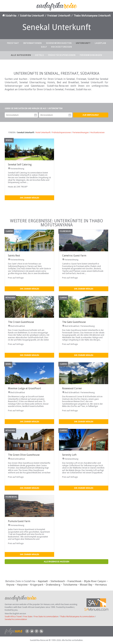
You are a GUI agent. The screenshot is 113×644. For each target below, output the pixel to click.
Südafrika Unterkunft (32, 16)
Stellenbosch (58, 581)
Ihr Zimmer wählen (29, 198)
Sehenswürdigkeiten (59, 43)
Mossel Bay (86, 585)
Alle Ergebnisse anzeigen (56, 562)
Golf (44, 47)
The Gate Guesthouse (74, 322)
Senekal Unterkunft (26, 132)
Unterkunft (83, 43)
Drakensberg (53, 585)
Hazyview (22, 585)
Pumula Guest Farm (19, 521)
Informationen (32, 43)
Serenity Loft (69, 455)
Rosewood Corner (72, 388)
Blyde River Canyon (95, 581)
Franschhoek (74, 581)
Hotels (40, 55)
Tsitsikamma (70, 585)
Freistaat (13, 43)
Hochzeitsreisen (62, 47)
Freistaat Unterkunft (59, 16)
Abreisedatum (70, 115)
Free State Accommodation (46, 616)
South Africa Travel (13, 616)
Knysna (10, 585)
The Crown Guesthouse (21, 322)
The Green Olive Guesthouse (24, 455)
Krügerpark (37, 585)
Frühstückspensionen (62, 55)
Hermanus (101, 585)
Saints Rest (14, 256)
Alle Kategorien (21, 55)
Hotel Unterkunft (43, 132)
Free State (28, 616)
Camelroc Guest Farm (74, 256)
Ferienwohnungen (91, 55)
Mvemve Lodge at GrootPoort (24, 388)
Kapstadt (43, 581)
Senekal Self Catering (20, 165)
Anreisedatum (36, 115)
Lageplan (100, 43)
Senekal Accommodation (16, 619)
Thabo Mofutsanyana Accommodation (77, 616)
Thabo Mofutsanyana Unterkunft (92, 16)
